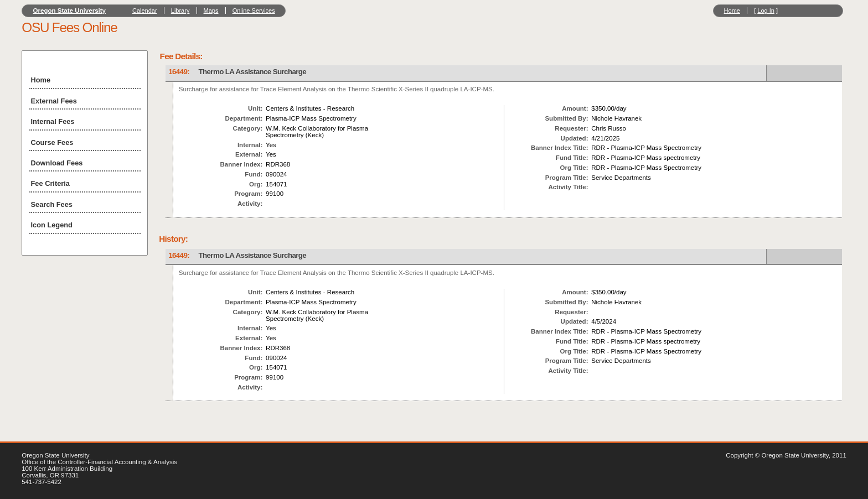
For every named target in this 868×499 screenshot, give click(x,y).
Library (180, 11)
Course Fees (52, 142)
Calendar (145, 11)
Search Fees (52, 204)
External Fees (54, 101)
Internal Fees (53, 121)
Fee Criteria (50, 183)
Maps (211, 11)
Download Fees (57, 163)
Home (732, 11)
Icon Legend (52, 225)
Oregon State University (70, 11)
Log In (766, 11)
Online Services (254, 11)
